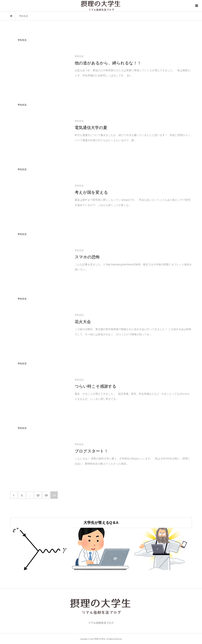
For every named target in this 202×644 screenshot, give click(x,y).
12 (38, 495)
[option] (40, 549)
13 (46, 495)
